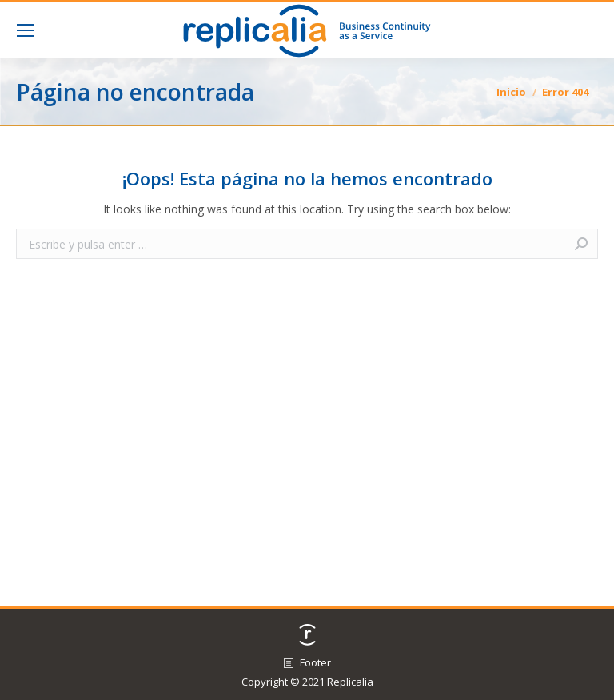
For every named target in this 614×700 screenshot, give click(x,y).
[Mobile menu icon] (26, 30)
